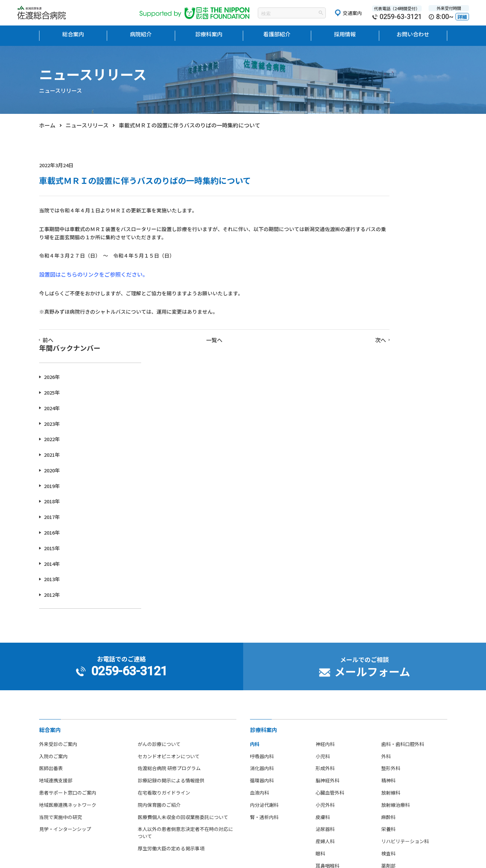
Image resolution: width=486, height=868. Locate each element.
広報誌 (46, 821)
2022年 (359, 257)
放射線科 (391, 611)
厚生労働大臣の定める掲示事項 (171, 666)
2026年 (359, 195)
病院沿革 (49, 760)
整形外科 (391, 586)
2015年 (359, 366)
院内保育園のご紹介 (159, 623)
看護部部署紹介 (161, 760)
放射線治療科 (396, 623)
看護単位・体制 (161, 748)
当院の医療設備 (56, 712)
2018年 (359, 319)
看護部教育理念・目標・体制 (175, 724)
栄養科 (388, 647)
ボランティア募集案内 (274, 765)
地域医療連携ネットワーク (68, 623)
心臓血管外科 (330, 611)
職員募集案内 (264, 753)
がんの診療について (159, 562)
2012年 (359, 413)
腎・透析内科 (264, 635)
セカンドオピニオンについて (169, 574)
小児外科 (325, 623)
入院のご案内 (53, 574)
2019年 (359, 304)
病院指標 (49, 809)
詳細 (462, 17)
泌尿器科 (325, 647)
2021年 (359, 273)
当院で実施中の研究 (61, 635)
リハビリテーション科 (405, 659)
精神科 (388, 598)
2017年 (359, 335)
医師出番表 (51, 586)
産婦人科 (325, 659)
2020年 (359, 288)
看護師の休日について (168, 797)
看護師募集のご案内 (166, 772)
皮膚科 (323, 635)
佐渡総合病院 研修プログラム (169, 586)
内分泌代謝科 (264, 623)
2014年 (359, 382)
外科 (386, 574)
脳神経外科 (328, 598)
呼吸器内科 (262, 574)
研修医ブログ (370, 741)
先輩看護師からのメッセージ (175, 784)
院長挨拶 (49, 724)
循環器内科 (262, 598)
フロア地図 (51, 772)
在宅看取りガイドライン (164, 611)
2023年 (359, 241)
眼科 (320, 672)
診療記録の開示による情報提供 (171, 598)
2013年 (359, 397)
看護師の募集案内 (269, 741)
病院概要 (49, 748)
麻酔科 (388, 635)
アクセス (48, 784)
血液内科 (259, 611)
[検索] (283, 14)
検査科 (388, 672)
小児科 (323, 574)
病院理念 (49, 736)
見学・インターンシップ (65, 647)
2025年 (359, 211)
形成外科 (325, 586)
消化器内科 (262, 586)
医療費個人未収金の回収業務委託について (183, 635)
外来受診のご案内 (58, 562)
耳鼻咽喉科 (328, 684)
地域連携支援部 (56, 598)
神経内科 (325, 562)
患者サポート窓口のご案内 (68, 611)
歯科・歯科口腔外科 (403, 562)
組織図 (152, 736)
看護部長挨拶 (159, 712)
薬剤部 (388, 684)
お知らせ (365, 729)
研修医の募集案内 (269, 729)
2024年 (359, 226)
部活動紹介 (51, 797)
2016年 (359, 351)
